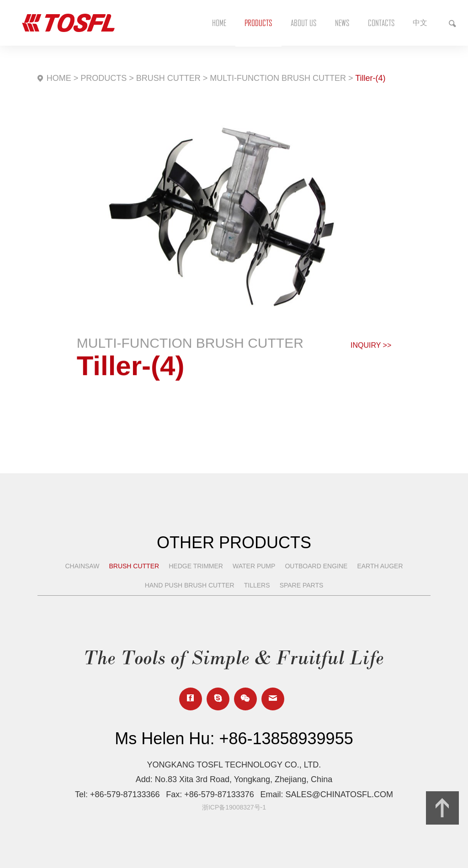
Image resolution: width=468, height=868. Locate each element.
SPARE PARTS (302, 585)
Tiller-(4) (370, 78)
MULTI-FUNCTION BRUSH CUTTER (278, 78)
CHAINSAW (82, 566)
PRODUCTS (104, 78)
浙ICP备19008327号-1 (234, 807)
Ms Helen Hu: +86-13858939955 (234, 738)
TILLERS (257, 585)
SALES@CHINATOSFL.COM (339, 794)
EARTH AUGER (380, 566)
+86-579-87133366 (125, 794)
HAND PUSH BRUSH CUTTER (190, 585)
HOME (59, 78)
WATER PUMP (254, 566)
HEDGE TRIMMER (196, 566)
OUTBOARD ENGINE (316, 566)
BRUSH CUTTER (168, 78)
